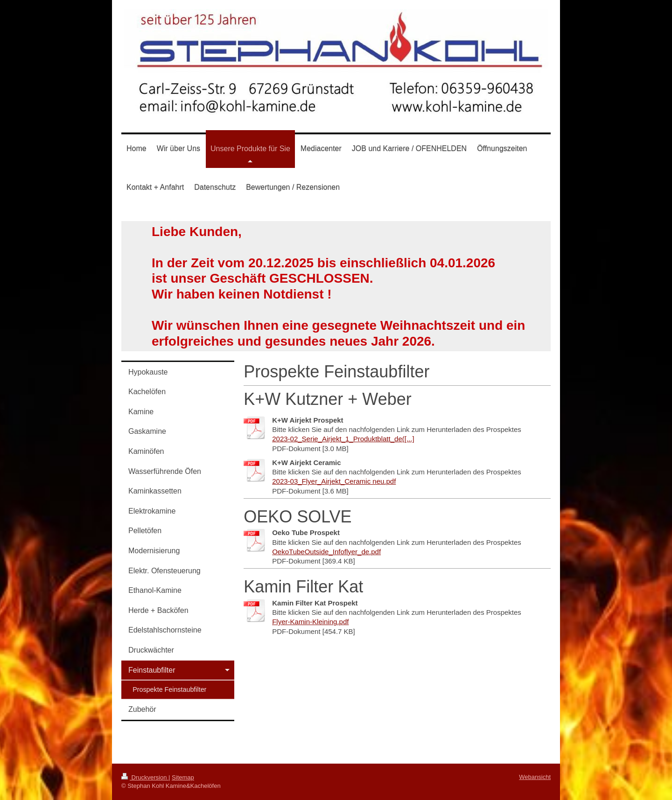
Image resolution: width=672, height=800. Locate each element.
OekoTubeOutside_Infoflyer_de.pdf (326, 552)
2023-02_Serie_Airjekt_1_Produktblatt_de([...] (343, 439)
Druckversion (145, 777)
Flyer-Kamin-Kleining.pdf (310, 622)
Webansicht (535, 777)
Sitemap (183, 777)
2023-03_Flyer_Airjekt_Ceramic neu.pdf (334, 481)
